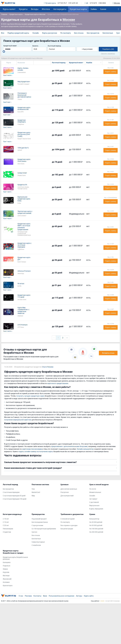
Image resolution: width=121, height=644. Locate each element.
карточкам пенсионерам (32, 449)
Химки (5, 569)
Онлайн (36, 33)
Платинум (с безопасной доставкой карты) (24, 95)
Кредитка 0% (22, 185)
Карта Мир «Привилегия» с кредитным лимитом (23, 310)
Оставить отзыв (108, 353)
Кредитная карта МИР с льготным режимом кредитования (24, 227)
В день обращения (96, 509)
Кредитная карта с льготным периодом (24, 245)
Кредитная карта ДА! (24, 258)
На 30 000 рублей (96, 522)
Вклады (35, 9)
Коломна (6, 582)
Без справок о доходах (69, 525)
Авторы (79, 596)
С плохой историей (68, 519)
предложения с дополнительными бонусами (69, 446)
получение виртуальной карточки (18, 420)
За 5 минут (93, 499)
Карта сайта (89, 596)
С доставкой (94, 502)
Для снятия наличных (69, 489)
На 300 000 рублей (96, 532)
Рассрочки (65, 492)
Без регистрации (67, 529)
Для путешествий (67, 496)
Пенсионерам (8, 529)
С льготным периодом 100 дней (15, 499)
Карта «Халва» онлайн (23, 69)
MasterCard (36, 492)
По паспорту (66, 33)
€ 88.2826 (102, 3)
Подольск (7, 566)
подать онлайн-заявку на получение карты (36, 451)
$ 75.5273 (93, 3)
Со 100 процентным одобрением (44, 529)
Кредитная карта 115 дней (24, 296)
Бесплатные (108, 33)
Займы (94, 9)
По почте (93, 489)
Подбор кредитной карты (18, 33)
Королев (6, 572)
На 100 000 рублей (96, 529)
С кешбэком (36, 545)
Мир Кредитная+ (24, 82)
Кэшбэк (89, 63)
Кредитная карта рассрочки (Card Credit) (24, 134)
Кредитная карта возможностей (24, 109)
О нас (21, 596)
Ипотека (46, 9)
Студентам (7, 532)
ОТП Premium (23, 325)
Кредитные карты (78, 9)
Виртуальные (94, 506)
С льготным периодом (11, 492)
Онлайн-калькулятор (85, 449)
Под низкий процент (39, 519)
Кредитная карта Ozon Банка (24, 160)
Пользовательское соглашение (62, 596)
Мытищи (6, 576)
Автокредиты (60, 9)
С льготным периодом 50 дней (14, 496)
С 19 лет (6, 522)
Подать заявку (111, 72)
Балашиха (7, 562)
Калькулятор (94, 519)
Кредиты (23, 9)
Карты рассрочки (50, 33)
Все (3, 33)
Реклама (28, 596)
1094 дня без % (23, 148)
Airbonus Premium (24, 271)
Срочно (34, 532)
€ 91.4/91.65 (73, 3)
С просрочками (37, 525)
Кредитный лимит (10, 46)
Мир (33, 496)
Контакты (37, 596)
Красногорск (8, 586)
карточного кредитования (58, 383)
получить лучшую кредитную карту (30, 396)
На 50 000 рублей (96, 525)
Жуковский (7, 579)
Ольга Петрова (48, 367)
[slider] (4, 51)
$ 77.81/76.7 (62, 3)
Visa (33, 489)
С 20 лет (6, 525)
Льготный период (54, 46)
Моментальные (95, 492)
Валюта (35, 46)
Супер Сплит (22, 173)
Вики (45, 596)
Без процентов (93, 33)
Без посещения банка (40, 522)
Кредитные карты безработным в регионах (15, 558)
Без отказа (79, 33)
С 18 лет (6, 519)
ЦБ (86, 3)
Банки (103, 9)
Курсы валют (9, 9)
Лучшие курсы (50, 3)
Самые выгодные (38, 542)
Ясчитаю (21, 284)
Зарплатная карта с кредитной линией (25, 212)
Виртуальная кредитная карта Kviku (24, 199)
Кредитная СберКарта (22, 121)
